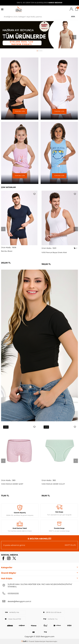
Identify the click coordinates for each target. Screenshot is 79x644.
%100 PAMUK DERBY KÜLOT (53, 484)
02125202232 (13, 593)
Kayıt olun (70, 545)
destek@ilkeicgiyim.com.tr (19, 601)
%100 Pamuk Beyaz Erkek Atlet (54, 252)
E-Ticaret (31, 641)
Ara (73, 16)
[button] (37, 51)
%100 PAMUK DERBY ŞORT (12, 484)
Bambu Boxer (7, 251)
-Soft (24, 641)
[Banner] (20, 89)
